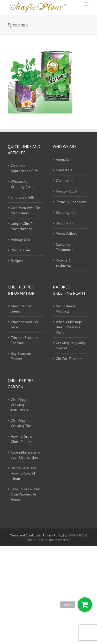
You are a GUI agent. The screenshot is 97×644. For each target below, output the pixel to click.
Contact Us (64, 170)
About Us (63, 159)
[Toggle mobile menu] (87, 4)
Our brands (65, 181)
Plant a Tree (20, 250)
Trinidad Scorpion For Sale (25, 340)
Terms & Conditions (71, 202)
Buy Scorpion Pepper (21, 356)
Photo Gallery (67, 234)
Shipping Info (66, 213)
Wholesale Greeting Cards (23, 184)
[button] (85, 605)
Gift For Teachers (69, 359)
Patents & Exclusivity (64, 263)
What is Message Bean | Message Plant (69, 327)
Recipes (17, 261)
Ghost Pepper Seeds (21, 309)
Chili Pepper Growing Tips (21, 423)
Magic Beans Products (66, 309)
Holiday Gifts (21, 239)
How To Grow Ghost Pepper (21, 439)
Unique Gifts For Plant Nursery (23, 226)
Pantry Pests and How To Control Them (24, 473)
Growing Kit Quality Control (71, 345)
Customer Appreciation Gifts (25, 168)
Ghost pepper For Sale (25, 324)
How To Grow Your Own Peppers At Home (25, 494)
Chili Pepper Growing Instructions (20, 405)
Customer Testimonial (65, 247)
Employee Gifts (23, 197)
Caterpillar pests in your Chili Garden (25, 455)
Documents (64, 223)
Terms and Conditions (26, 535)
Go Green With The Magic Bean (26, 210)
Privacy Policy (66, 191)
